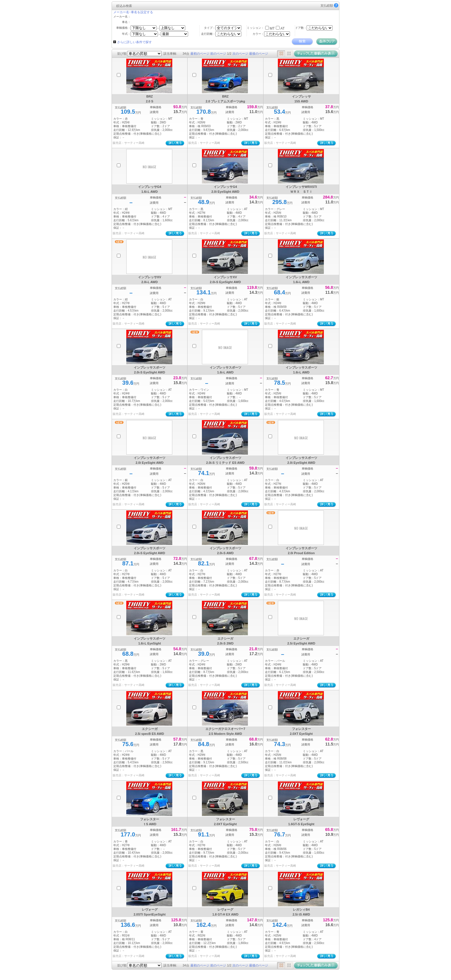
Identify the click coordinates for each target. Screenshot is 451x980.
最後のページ (259, 54)
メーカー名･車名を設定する (133, 12)
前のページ (218, 54)
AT (282, 28)
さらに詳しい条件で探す (134, 42)
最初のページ (200, 54)
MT (272, 28)
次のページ (240, 54)
